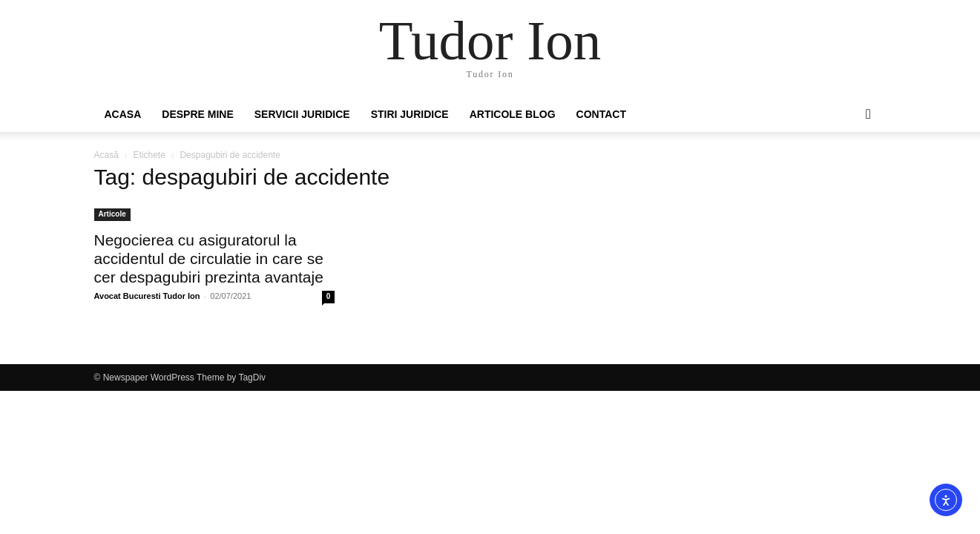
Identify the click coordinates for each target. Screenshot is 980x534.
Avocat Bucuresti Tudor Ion (147, 296)
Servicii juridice (302, 114)
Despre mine (197, 114)
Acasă (106, 155)
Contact (601, 114)
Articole (112, 214)
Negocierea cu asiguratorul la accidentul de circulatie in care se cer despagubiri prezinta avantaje (209, 258)
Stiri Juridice (410, 114)
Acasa (123, 114)
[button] (869, 115)
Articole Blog (513, 114)
